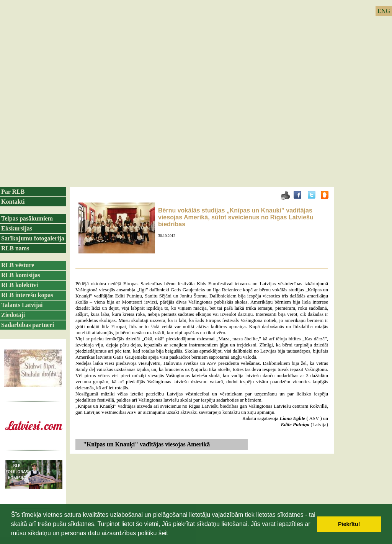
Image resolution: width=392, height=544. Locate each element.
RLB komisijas (21, 275)
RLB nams (15, 248)
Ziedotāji (13, 315)
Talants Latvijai (22, 305)
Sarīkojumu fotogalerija (33, 238)
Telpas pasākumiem (27, 218)
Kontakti (13, 202)
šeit (163, 533)
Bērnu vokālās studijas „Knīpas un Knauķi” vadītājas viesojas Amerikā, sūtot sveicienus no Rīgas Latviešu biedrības (236, 217)
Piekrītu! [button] (349, 524)
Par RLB (13, 192)
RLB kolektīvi (20, 285)
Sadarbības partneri (28, 325)
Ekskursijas (17, 228)
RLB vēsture (18, 265)
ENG (384, 11)
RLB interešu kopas (27, 295)
